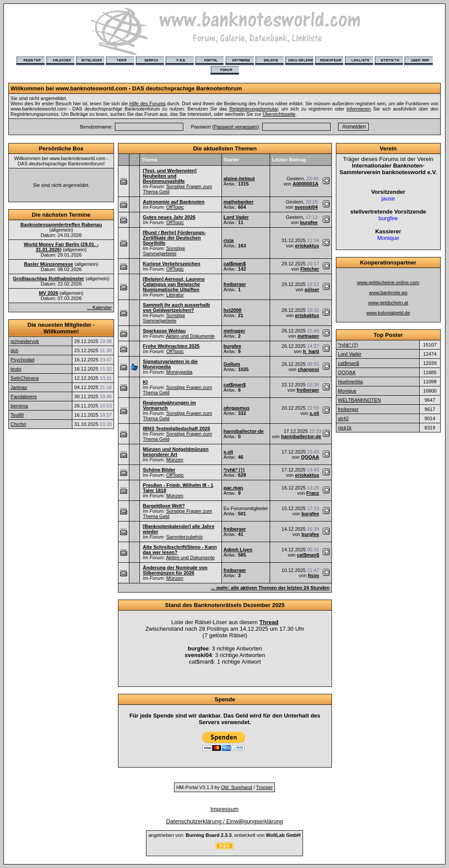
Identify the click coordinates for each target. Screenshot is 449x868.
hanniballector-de (244, 431)
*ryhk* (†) (234, 470)
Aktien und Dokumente (190, 336)
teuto (16, 369)
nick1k (345, 428)
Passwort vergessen (235, 127)
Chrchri (18, 424)
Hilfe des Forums (147, 104)
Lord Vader (236, 217)
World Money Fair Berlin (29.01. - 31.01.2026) (61, 247)
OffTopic (175, 207)
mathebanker (239, 202)
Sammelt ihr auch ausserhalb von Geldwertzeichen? (176, 307)
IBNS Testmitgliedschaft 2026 (176, 429)
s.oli (314, 413)
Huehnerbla (351, 382)
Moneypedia (179, 372)
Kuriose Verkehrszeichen (172, 264)
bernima (19, 406)
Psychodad (22, 360)
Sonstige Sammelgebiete (164, 251)
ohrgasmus (237, 408)
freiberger (235, 284)
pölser (312, 289)
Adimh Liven (238, 550)
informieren (359, 109)
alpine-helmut (239, 179)
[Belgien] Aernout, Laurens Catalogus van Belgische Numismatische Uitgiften (174, 284)
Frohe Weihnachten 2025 (171, 346)
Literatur (175, 295)
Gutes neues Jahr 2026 (169, 217)
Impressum (224, 809)
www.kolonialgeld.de (388, 313)
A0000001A (306, 184)
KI (145, 382)
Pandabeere (24, 396)
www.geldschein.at (388, 303)
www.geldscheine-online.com (388, 282)
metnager (235, 331)
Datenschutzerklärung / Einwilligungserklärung (225, 821)
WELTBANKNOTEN (360, 400)
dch (14, 350)
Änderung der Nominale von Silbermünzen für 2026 (175, 570)
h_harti (311, 351)
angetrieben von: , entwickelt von (224, 835)
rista (229, 240)
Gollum (232, 364)
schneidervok (25, 341)
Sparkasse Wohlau (164, 331)
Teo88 (17, 415)
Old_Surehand (237, 787)
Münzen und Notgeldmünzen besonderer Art (176, 452)
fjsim (314, 575)
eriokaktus (307, 246)
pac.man (233, 488)
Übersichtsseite (279, 114)
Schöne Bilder (159, 470)
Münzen (175, 460)
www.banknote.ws (388, 293)
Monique (347, 391)
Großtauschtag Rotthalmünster (48, 279)
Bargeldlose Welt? (164, 506)
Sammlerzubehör (185, 537)
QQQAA (310, 457)
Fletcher (310, 269)
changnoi (308, 369)
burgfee (309, 222)
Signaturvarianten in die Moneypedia (170, 364)
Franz (312, 493)
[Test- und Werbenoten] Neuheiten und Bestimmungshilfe (170, 176)
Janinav (19, 387)
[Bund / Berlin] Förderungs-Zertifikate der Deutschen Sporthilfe (175, 238)
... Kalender (100, 307)
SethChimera (25, 378)
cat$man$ (235, 264)
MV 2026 (49, 293)
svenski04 (306, 207)
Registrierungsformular (254, 109)
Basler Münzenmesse (49, 264)
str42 (343, 418)
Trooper (264, 787)
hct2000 (233, 310)
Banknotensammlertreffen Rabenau (61, 225)
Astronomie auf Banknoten (174, 202)
